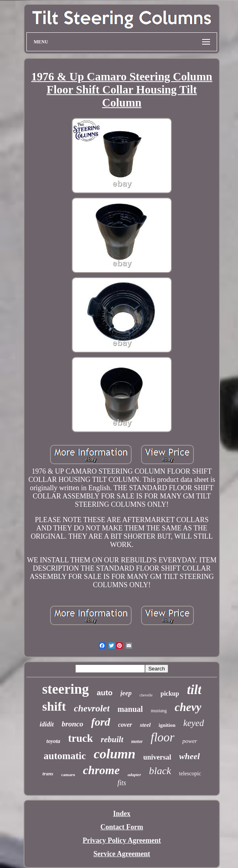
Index (122, 814)
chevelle (146, 695)
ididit (46, 724)
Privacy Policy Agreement (122, 840)
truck (81, 738)
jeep (126, 693)
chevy (188, 707)
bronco (72, 724)
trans (48, 774)
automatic (65, 756)
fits (122, 783)
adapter (134, 775)
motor (137, 741)
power (190, 741)
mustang (159, 711)
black (160, 771)
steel (145, 725)
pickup (170, 693)
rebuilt (112, 739)
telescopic (190, 774)
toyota (53, 741)
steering (66, 689)
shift (54, 706)
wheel (190, 756)
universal (157, 757)
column (115, 754)
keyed (193, 723)
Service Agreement (122, 854)
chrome (101, 770)
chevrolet (92, 708)
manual (130, 709)
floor (162, 737)
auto (105, 693)
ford (100, 722)
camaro (68, 775)
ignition (167, 725)
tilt (194, 690)
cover (125, 725)
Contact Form (122, 827)
